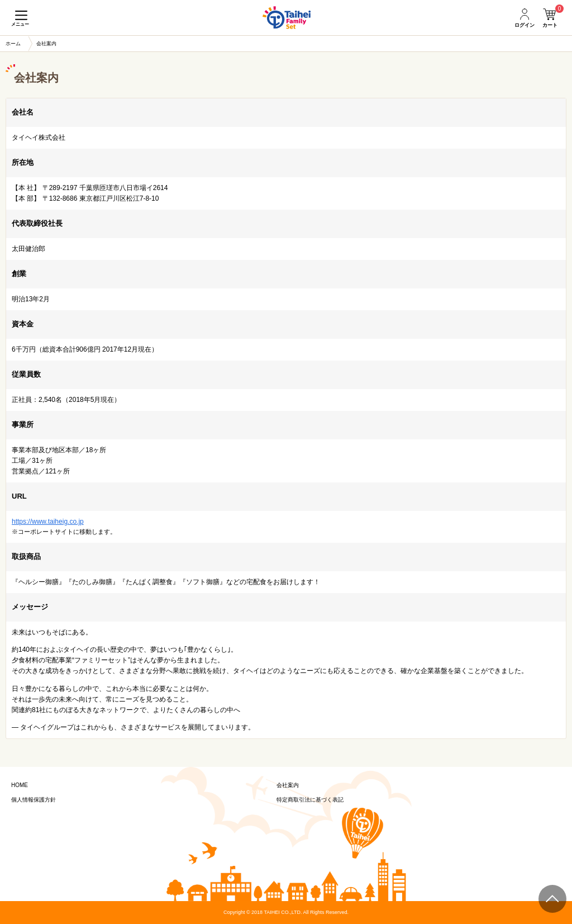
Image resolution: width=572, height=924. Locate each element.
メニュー (20, 24)
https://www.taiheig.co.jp (48, 522)
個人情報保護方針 (34, 800)
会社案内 (288, 785)
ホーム (13, 44)
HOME (20, 785)
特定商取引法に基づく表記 (310, 800)
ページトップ (552, 899)
